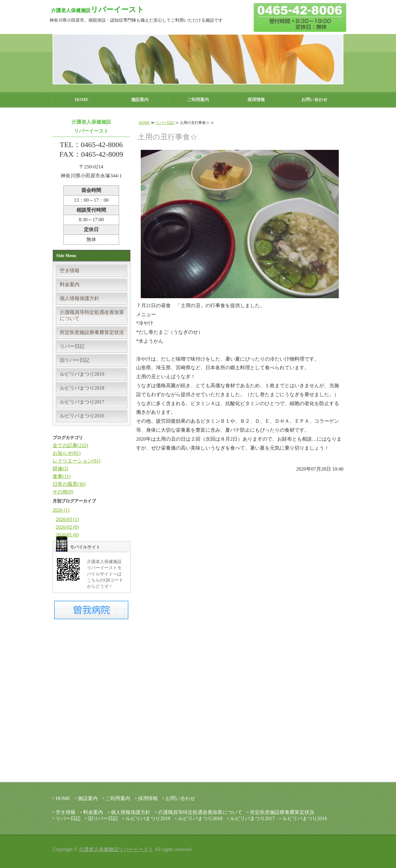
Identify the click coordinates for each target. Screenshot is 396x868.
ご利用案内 (198, 100)
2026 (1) (61, 510)
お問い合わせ (314, 100)
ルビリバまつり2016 (82, 416)
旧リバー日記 (75, 360)
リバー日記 (165, 123)
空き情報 (70, 271)
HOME (82, 100)
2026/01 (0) (67, 535)
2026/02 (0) (67, 527)
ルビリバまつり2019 (82, 374)
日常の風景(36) (69, 484)
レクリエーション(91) (77, 461)
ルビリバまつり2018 (82, 388)
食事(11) (62, 476)
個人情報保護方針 (80, 298)
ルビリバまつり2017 (82, 402)
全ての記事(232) (70, 445)
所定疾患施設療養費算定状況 (92, 332)
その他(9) (63, 492)
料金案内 (70, 284)
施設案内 (140, 100)
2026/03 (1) (67, 519)
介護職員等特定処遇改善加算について (92, 315)
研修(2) (60, 469)
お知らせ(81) (67, 453)
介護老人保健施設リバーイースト (116, 849)
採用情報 (256, 100)
